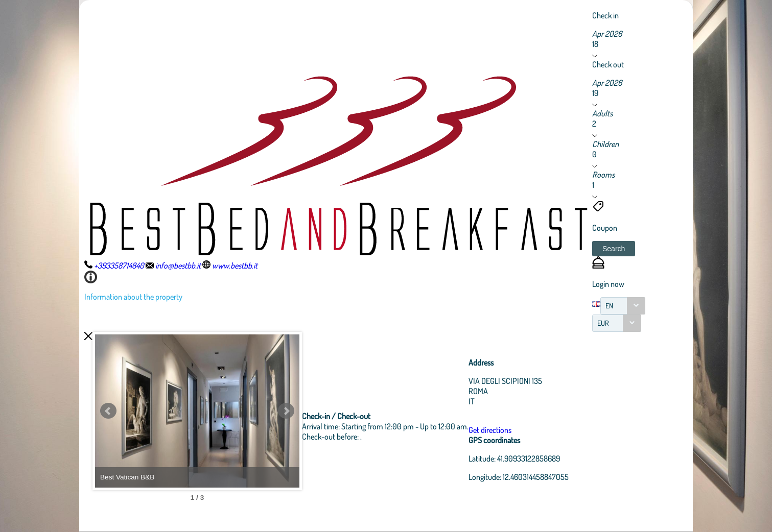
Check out (608, 64)
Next (286, 411)
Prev (108, 411)
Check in (605, 15)
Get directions (490, 430)
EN (609, 306)
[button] (614, 249)
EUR (603, 323)
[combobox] (623, 306)
